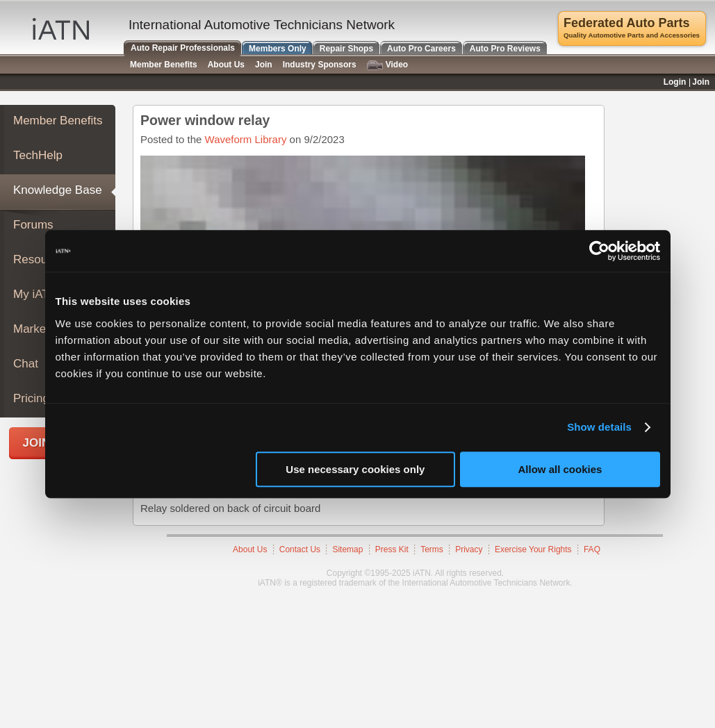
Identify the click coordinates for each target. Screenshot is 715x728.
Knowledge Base (58, 190)
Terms (432, 549)
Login (675, 82)
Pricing (31, 398)
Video (387, 65)
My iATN (35, 294)
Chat (26, 364)
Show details (599, 427)
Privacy (469, 549)
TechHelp (38, 155)
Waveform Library (246, 139)
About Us (250, 549)
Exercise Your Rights (533, 549)
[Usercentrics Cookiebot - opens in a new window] (599, 251)
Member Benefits (58, 121)
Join (264, 65)
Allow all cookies (560, 469)
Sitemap (347, 549)
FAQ (592, 549)
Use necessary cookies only (355, 469)
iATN (61, 29)
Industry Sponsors (320, 65)
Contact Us (300, 549)
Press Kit (392, 549)
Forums (33, 225)
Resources (41, 259)
